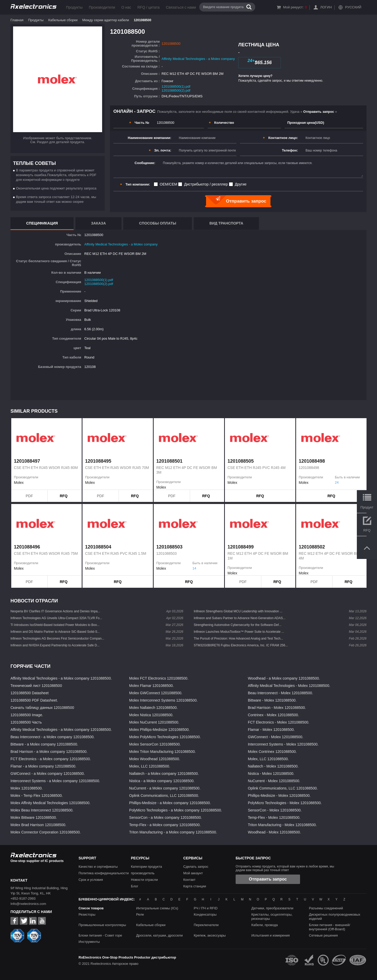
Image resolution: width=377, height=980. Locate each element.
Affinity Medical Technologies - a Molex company (198, 59)
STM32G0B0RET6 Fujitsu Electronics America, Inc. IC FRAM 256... (241, 645)
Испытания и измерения (271, 935)
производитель (143, 873)
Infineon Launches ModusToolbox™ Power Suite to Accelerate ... (239, 632)
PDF (29, 496)
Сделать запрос (196, 867)
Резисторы (87, 914)
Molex (19, 483)
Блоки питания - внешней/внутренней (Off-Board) (329, 927)
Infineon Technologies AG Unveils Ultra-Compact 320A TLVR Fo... (56, 618)
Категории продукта (146, 867)
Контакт (189, 880)
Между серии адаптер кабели (106, 20)
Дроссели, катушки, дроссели (159, 935)
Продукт (367, 507)
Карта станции (195, 886)
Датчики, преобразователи (272, 908)
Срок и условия (91, 880)
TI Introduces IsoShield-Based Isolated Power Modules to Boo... (55, 625)
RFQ (64, 496)
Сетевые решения (323, 935)
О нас (126, 7)
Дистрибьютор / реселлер (206, 184)
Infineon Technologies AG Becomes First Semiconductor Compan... (57, 639)
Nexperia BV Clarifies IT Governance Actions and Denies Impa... (55, 611)
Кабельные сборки (63, 20)
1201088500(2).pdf (176, 90)
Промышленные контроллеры (102, 925)
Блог (135, 886)
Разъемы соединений (326, 908)
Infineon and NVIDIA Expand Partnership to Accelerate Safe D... (55, 645)
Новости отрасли (144, 880)
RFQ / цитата (149, 7)
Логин (326, 7)
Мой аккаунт (193, 873)
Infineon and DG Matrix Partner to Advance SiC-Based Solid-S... (55, 632)
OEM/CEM (168, 184)
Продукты (74, 7)
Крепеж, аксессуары (210, 935)
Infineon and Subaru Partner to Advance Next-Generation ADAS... (240, 618)
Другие (241, 184)
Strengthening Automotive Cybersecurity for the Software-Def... (238, 625)
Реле (140, 914)
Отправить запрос (268, 879)
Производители (102, 7)
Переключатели (206, 925)
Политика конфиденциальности (104, 873)
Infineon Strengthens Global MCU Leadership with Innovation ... (238, 611)
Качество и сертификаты (98, 867)
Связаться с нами (181, 7)
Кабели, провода (265, 925)
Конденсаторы (205, 914)
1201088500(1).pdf (176, 86)
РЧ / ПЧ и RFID (206, 908)
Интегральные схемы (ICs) (157, 908)
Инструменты (89, 942)
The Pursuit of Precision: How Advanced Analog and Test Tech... (238, 639)
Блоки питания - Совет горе (100, 935)
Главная (17, 20)
